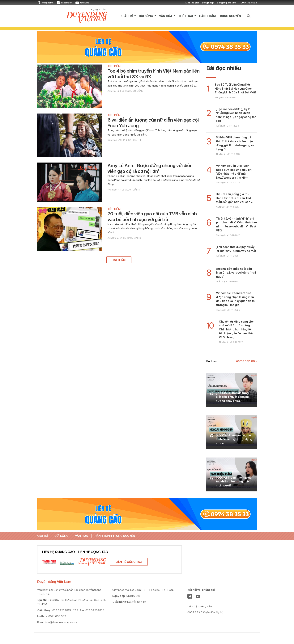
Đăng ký (221, 3)
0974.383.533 (249, 3)
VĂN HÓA (166, 16)
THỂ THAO (186, 16)
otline (243, 3)
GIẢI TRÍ (127, 16)
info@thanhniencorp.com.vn (62, 622)
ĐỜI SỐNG (146, 16)
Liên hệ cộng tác (129, 562)
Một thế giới (192, 3)
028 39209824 (95, 610)
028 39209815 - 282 (65, 610)
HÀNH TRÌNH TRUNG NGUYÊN (220, 16)
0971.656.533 (57, 616)
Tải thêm (119, 260)
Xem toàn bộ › (246, 361)
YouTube (82, 3)
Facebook (64, 3)
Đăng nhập (208, 3)
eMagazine (45, 3)
